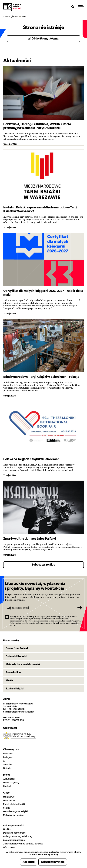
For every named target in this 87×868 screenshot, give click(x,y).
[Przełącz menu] (81, 7)
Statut (6, 808)
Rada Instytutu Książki (14, 804)
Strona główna (11, 17)
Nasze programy (11, 782)
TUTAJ (13, 625)
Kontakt (7, 786)
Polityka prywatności (13, 825)
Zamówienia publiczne (14, 840)
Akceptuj (29, 862)
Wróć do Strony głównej (43, 38)
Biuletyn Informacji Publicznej (18, 836)
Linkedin (7, 768)
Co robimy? (9, 797)
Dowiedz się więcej (48, 855)
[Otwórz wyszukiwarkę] (73, 7)
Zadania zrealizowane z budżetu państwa (23, 844)
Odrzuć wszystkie (53, 862)
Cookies (7, 829)
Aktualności (9, 779)
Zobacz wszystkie (43, 565)
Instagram (8, 757)
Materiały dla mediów (13, 815)
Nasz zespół (9, 800)
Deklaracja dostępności (15, 833)
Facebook (8, 754)
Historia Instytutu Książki (15, 811)
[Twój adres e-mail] (40, 608)
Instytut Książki (12, 7)
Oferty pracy (9, 847)
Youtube (7, 764)
